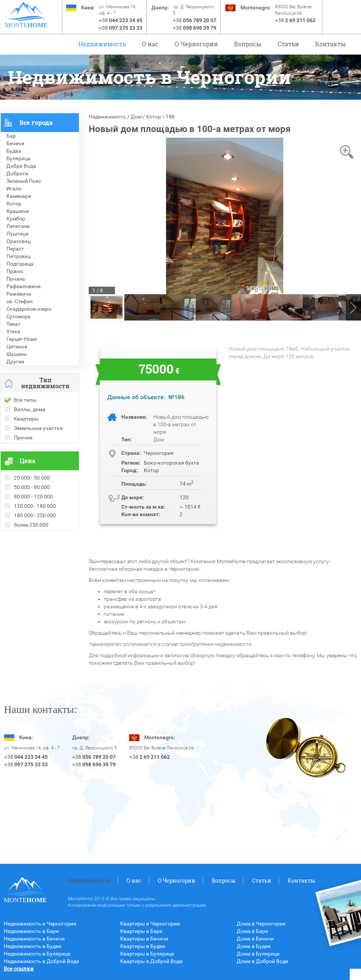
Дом (136, 117)
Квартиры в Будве (143, 946)
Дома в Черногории (261, 924)
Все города (36, 122)
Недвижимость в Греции (30, 565)
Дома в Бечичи (255, 939)
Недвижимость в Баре (31, 931)
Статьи (288, 44)
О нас (150, 44)
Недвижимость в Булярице (37, 954)
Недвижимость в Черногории (40, 924)
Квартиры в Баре (141, 931)
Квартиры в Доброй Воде (151, 961)
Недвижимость (102, 44)
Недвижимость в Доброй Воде (41, 961)
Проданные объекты (26, 542)
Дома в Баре (252, 931)
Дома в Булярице (258, 954)
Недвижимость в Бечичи (34, 939)
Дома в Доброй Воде (262, 961)
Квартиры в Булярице (147, 954)
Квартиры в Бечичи (144, 939)
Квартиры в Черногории (150, 924)
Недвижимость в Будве (32, 946)
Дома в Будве (254, 946)
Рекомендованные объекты (35, 550)
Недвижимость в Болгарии (34, 557)
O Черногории (196, 44)
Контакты (331, 44)
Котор (154, 117)
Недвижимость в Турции (31, 572)
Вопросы (248, 44)
